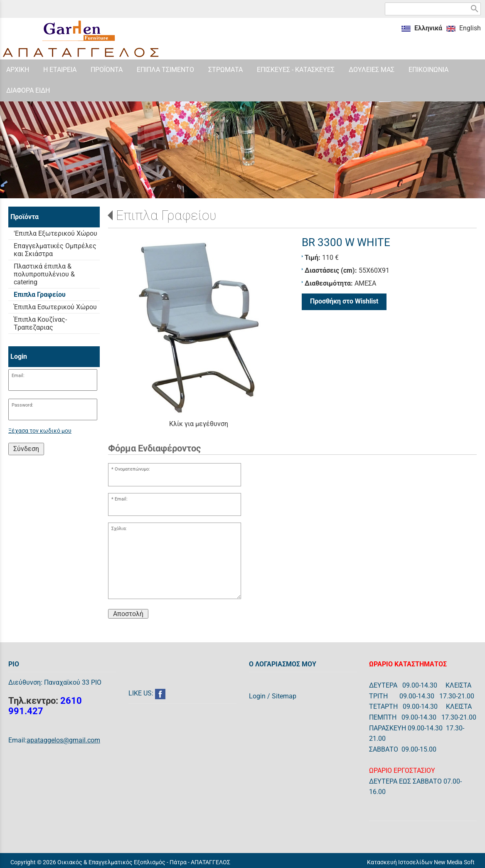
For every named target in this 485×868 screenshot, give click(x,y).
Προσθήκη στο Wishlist (344, 301)
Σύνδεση (26, 449)
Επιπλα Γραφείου (166, 215)
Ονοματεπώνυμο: (132, 469)
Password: (22, 405)
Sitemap (284, 696)
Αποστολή (128, 614)
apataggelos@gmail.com (63, 740)
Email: (18, 376)
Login (257, 696)
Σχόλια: (119, 529)
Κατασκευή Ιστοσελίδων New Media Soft (421, 862)
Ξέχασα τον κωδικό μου (40, 431)
